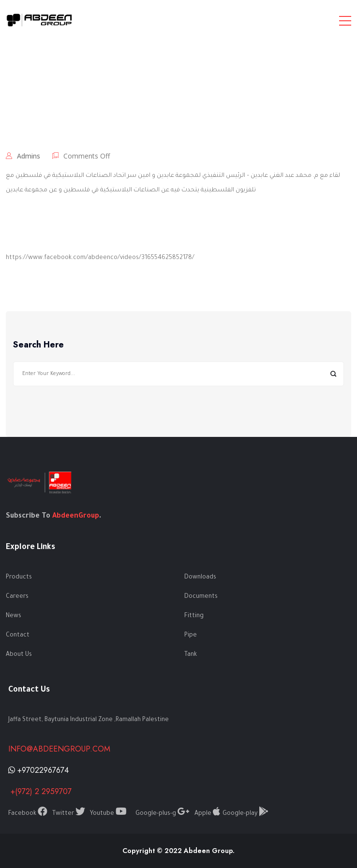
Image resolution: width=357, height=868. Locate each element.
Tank (191, 655)
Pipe (191, 636)
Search (333, 374)
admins (29, 156)
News (14, 616)
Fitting (194, 616)
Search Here (38, 345)
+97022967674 (38, 770)
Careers (17, 597)
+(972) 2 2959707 (40, 791)
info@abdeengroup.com (59, 749)
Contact (18, 636)
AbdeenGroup (76, 517)
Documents (201, 597)
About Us (19, 655)
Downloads (200, 578)
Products (19, 578)
